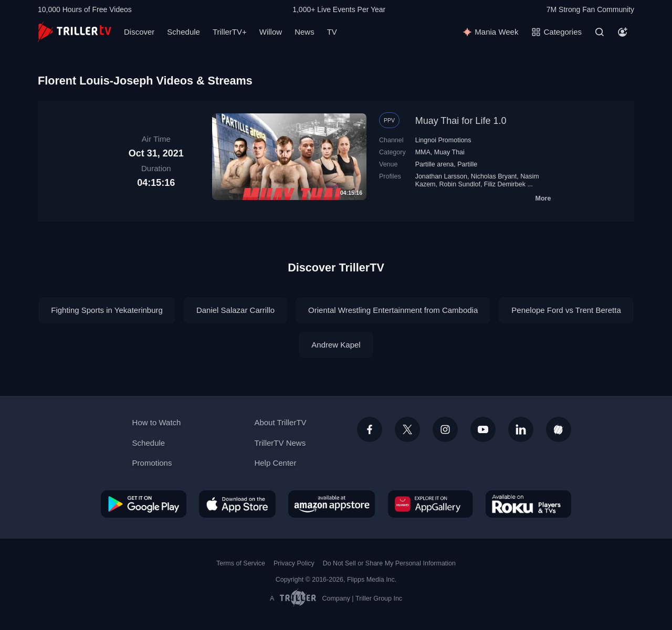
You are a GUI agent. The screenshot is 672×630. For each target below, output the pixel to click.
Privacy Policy (294, 563)
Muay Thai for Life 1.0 (461, 121)
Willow (271, 32)
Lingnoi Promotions (443, 140)
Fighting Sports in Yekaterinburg (107, 310)
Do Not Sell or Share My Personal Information (389, 563)
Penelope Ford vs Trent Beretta (566, 310)
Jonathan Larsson (441, 176)
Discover (139, 32)
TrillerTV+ (230, 32)
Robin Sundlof (459, 184)
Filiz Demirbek (505, 184)
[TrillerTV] (75, 32)
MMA (423, 152)
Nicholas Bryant (494, 176)
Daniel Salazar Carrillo (235, 310)
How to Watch (157, 422)
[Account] (623, 32)
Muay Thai (449, 152)
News (304, 32)
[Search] (600, 32)
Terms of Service (241, 563)
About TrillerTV (280, 422)
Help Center (275, 463)
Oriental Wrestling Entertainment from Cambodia (393, 310)
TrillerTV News (280, 443)
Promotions (152, 463)
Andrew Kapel (336, 345)
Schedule (183, 32)
